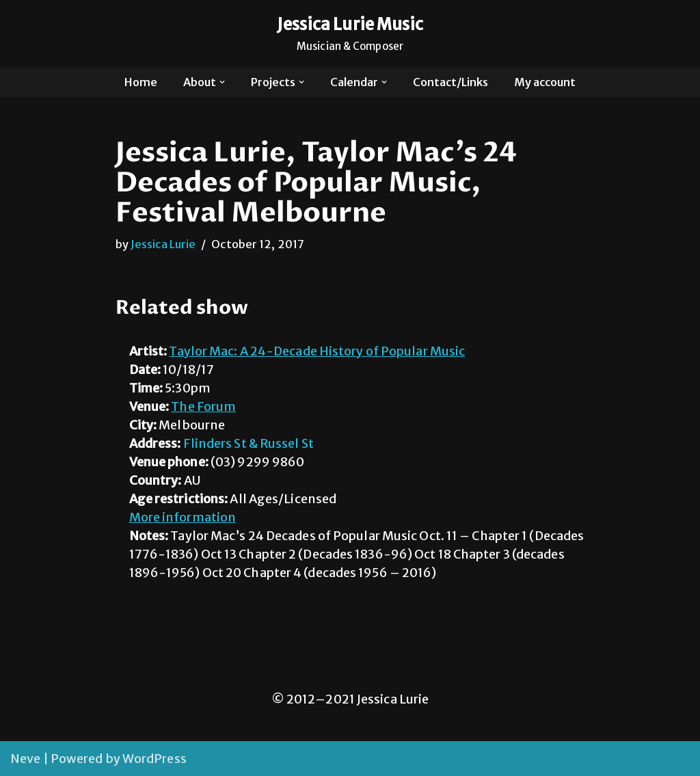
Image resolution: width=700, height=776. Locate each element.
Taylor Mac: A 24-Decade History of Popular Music (317, 351)
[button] (222, 82)
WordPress (154, 759)
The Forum (203, 406)
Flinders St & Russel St (248, 443)
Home (141, 82)
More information (183, 517)
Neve (25, 759)
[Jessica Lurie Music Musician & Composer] (350, 34)
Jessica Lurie (163, 244)
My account (545, 82)
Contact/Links (450, 82)
